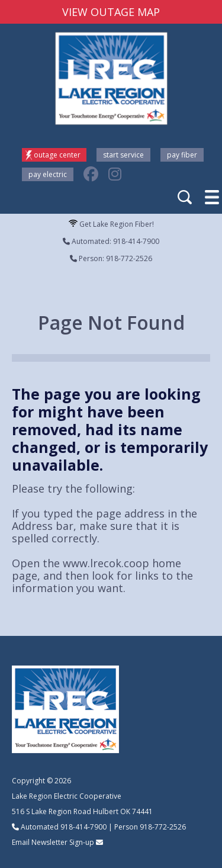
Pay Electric (48, 174)
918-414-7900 (83, 827)
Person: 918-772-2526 (111, 258)
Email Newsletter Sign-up (53, 842)
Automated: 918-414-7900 (111, 241)
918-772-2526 (163, 827)
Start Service (123, 155)
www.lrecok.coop (106, 563)
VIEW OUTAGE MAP (111, 12)
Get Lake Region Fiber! (111, 224)
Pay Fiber (182, 155)
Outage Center (57, 155)
